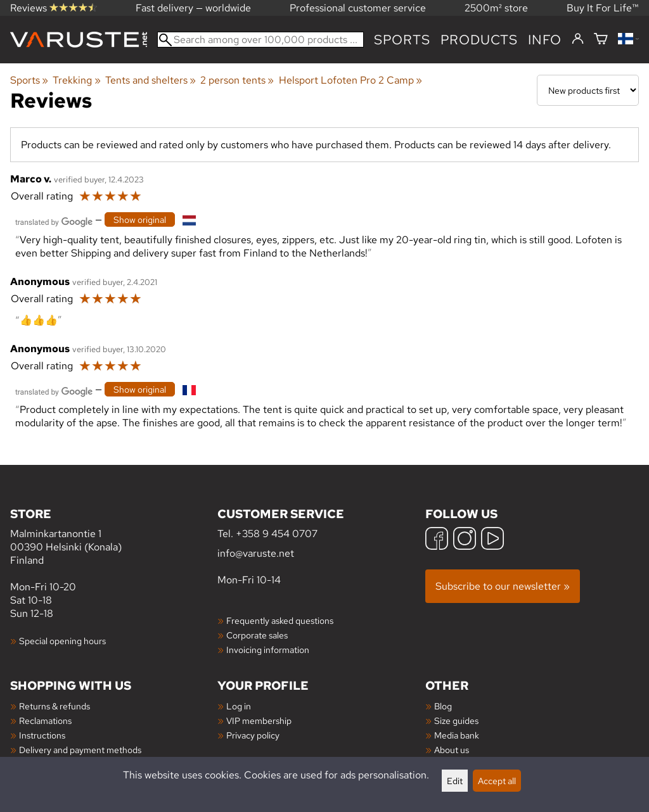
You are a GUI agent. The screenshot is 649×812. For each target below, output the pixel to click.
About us (452, 750)
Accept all (497, 781)
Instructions (42, 735)
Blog (443, 706)
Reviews (54, 8)
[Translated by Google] (54, 221)
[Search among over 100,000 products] (260, 40)
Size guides (456, 720)
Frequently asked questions (280, 620)
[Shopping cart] (601, 40)
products (479, 40)
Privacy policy (253, 735)
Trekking (76, 80)
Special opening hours (62, 641)
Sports (402, 40)
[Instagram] (465, 540)
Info (545, 40)
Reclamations (45, 720)
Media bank (457, 735)
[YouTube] (492, 540)
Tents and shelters (151, 80)
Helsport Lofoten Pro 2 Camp (350, 80)
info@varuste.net (256, 553)
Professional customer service (358, 8)
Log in (239, 706)
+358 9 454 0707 (277, 534)
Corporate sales (257, 635)
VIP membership (259, 720)
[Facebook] (437, 540)
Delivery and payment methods (80, 750)
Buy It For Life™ (603, 8)
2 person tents (237, 80)
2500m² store (496, 8)
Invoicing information (268, 650)
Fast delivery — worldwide (193, 8)
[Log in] (578, 39)
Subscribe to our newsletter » (503, 586)
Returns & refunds (55, 706)
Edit (455, 781)
